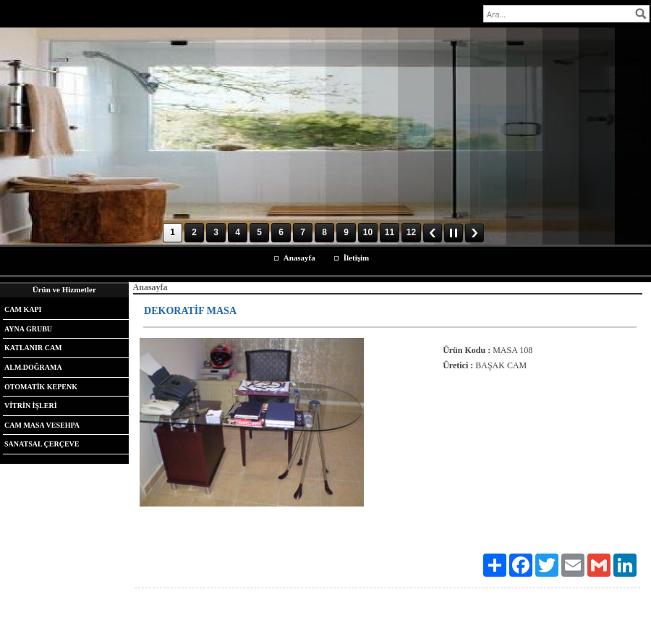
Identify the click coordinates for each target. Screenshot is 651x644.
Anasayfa (299, 258)
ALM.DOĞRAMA (33, 367)
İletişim (356, 258)
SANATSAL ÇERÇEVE (42, 444)
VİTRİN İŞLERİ (31, 406)
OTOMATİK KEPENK (41, 387)
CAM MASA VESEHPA (42, 425)
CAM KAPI (23, 309)
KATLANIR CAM (33, 348)
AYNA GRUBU (28, 329)
